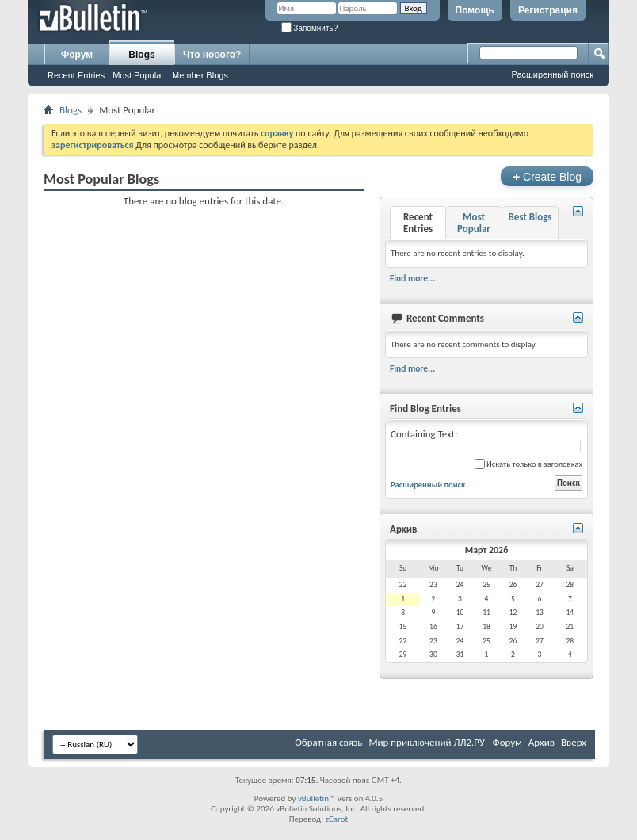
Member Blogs (200, 75)
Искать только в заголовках (528, 464)
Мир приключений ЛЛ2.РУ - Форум (445, 742)
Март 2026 (487, 550)
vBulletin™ (317, 798)
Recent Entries (76, 75)
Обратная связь (328, 742)
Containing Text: (486, 440)
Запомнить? (310, 28)
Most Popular (138, 75)
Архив (542, 742)
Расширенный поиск (552, 74)
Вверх (574, 742)
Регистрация (548, 10)
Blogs (141, 55)
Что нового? (212, 55)
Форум (77, 55)
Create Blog (547, 176)
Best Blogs (530, 217)
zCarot (337, 819)
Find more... (412, 278)
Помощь (475, 10)
